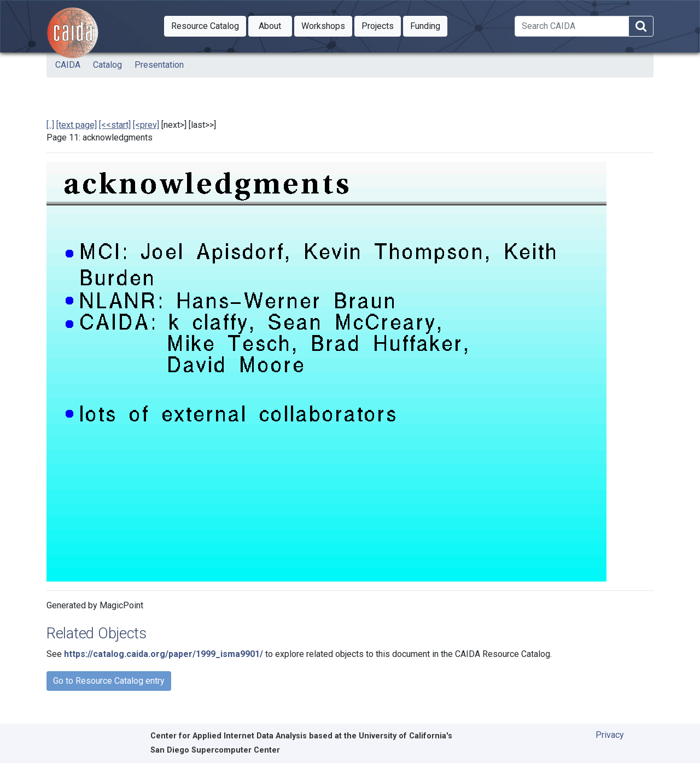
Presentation (159, 65)
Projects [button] (381, 25)
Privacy (610, 735)
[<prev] (146, 125)
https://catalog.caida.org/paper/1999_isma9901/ (164, 654)
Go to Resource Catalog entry (109, 681)
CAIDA (68, 65)
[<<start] (115, 125)
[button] (205, 26)
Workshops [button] (327, 25)
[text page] (77, 125)
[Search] (572, 26)
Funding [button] (429, 25)
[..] (50, 125)
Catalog (107, 65)
